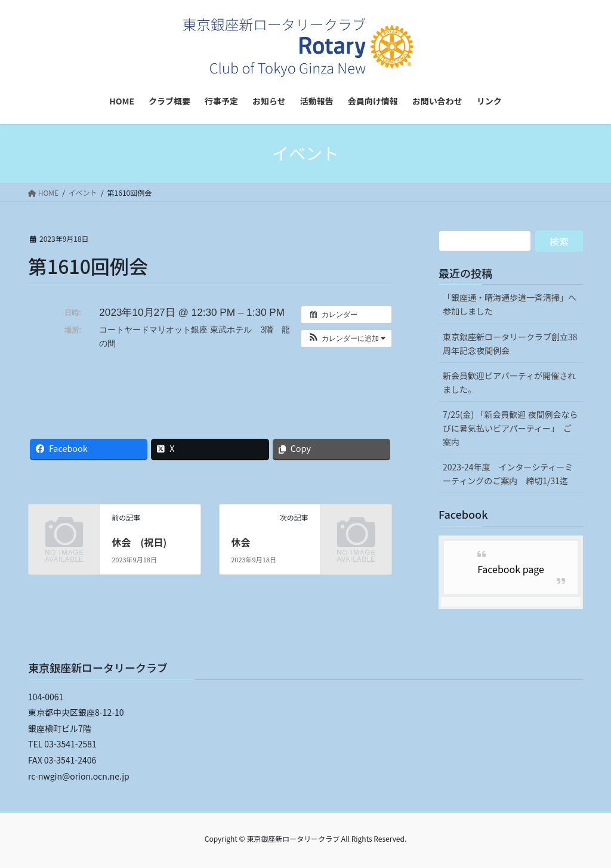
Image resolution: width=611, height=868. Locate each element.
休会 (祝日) (139, 542)
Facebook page (511, 569)
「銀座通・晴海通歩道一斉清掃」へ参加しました (510, 304)
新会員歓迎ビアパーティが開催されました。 (509, 382)
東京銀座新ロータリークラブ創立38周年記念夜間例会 (510, 344)
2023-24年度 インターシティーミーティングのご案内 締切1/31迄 (508, 474)
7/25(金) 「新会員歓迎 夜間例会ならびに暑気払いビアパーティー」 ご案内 (510, 428)
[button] (346, 338)
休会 (240, 542)
